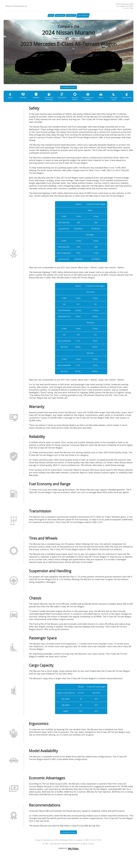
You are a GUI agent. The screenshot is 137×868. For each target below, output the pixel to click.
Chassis (112, 101)
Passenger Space (126, 101)
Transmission (69, 101)
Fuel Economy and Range (54, 102)
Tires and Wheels (83, 101)
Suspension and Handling (97, 102)
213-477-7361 (128, 8)
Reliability (40, 101)
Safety (11, 101)
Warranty (25, 101)
